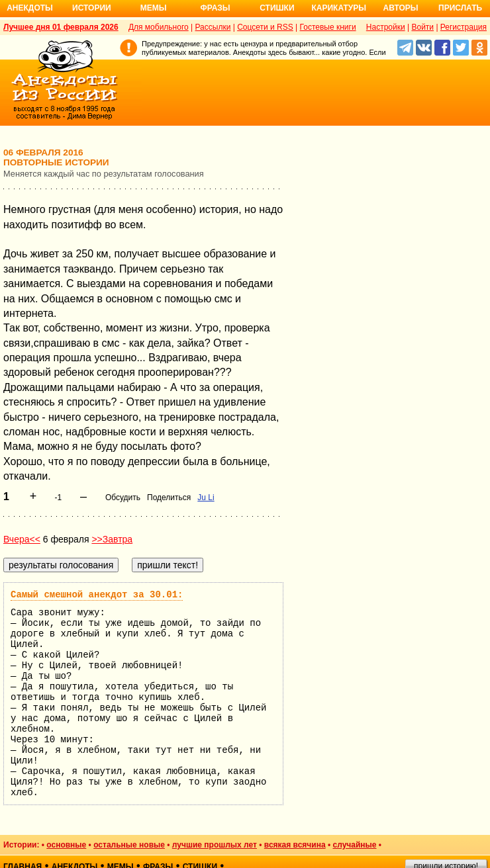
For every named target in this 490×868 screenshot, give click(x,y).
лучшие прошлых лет (215, 845)
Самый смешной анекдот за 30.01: (97, 595)
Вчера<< (22, 539)
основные (66, 845)
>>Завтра (112, 539)
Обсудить (123, 498)
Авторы (401, 8)
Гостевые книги (328, 27)
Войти (422, 27)
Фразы (215, 8)
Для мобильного (159, 27)
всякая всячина (295, 845)
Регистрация (464, 27)
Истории (92, 8)
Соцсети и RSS (265, 27)
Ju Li (206, 498)
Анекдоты (30, 8)
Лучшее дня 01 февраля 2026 (61, 27)
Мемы (154, 8)
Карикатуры (339, 8)
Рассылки (213, 27)
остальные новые (129, 845)
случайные (355, 845)
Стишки (277, 8)
